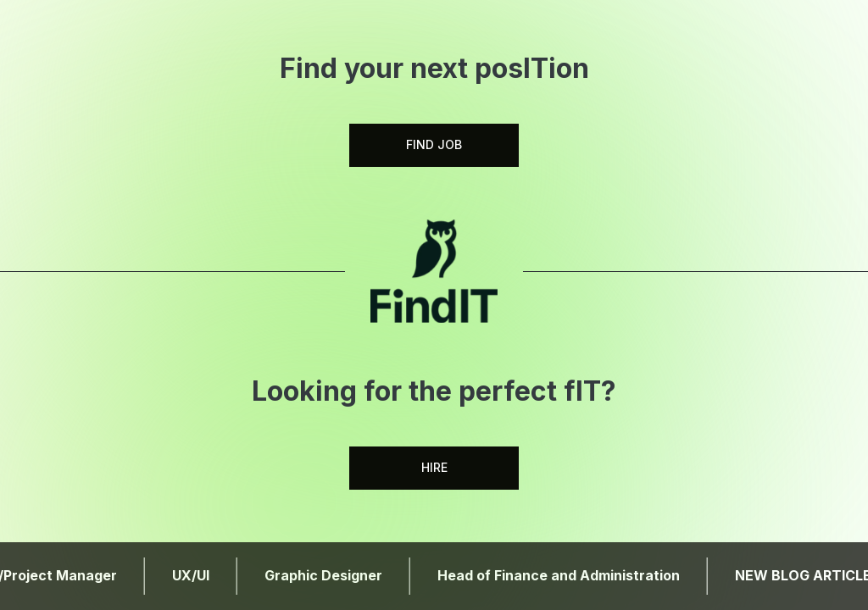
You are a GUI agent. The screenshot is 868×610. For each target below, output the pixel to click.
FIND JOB (434, 144)
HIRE (434, 467)
